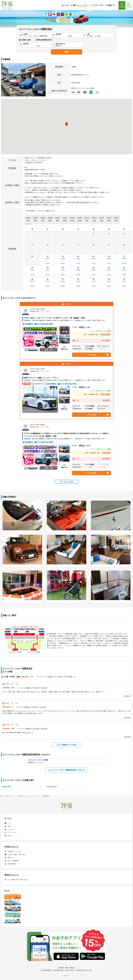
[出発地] (37, 36)
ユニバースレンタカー (33, 796)
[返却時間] (43, 46)
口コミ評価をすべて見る (67, 745)
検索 (67, 52)
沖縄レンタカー (10, 796)
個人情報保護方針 (46, 970)
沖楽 (1, 796)
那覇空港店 (46, 796)
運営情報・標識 (63, 968)
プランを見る (98, 355)
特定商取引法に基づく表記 (84, 970)
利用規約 (72, 968)
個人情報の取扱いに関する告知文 (64, 970)
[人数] (100, 36)
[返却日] (28, 46)
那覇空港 (21, 796)
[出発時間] (74, 36)
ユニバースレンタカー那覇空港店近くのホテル (67, 770)
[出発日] (60, 36)
